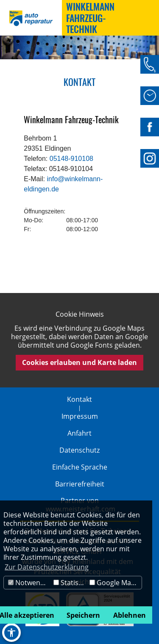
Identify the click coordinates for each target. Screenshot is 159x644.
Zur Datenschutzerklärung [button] (47, 567)
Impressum (80, 416)
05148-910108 (70, 159)
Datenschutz (79, 450)
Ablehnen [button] (130, 615)
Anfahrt (79, 433)
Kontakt (79, 399)
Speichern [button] (83, 615)
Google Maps (114, 583)
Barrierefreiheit (80, 484)
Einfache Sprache (80, 467)
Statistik (70, 583)
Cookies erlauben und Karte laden (79, 362)
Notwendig (29, 583)
